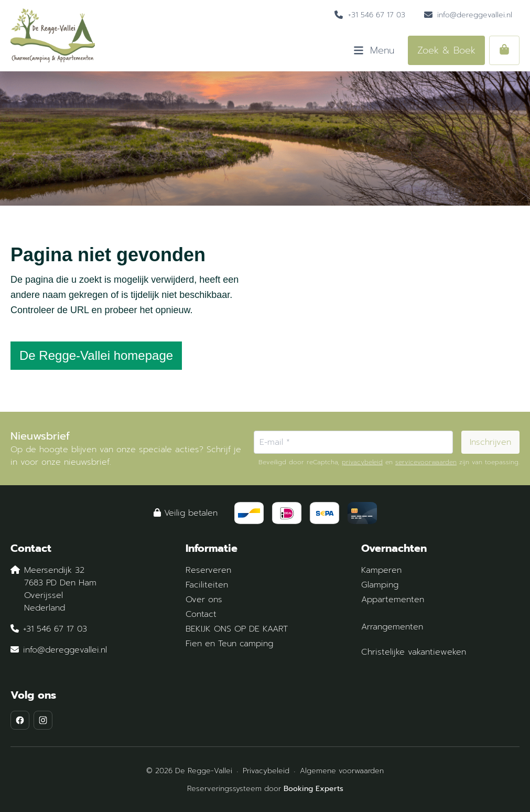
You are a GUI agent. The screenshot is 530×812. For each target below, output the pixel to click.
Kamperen (381, 570)
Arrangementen (392, 627)
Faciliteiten (207, 585)
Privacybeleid (266, 771)
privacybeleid (362, 462)
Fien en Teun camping (229, 644)
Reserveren (208, 570)
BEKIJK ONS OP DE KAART (237, 629)
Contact (201, 614)
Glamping (380, 585)
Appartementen (393, 600)
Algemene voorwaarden (342, 771)
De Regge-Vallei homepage (96, 355)
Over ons (204, 600)
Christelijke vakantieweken (414, 652)
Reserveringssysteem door (265, 789)
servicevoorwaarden (426, 462)
